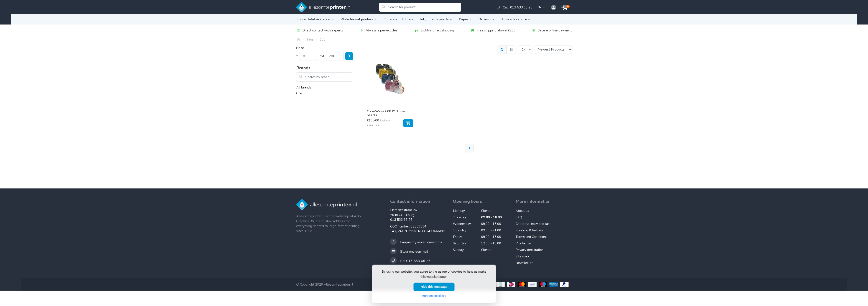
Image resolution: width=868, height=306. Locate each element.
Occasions (486, 19)
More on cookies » (434, 296)
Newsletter (524, 263)
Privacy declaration (530, 250)
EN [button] (541, 7)
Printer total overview (315, 19)
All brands (304, 87)
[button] (551, 8)
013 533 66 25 (401, 220)
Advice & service (516, 19)
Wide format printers (358, 19)
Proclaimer (524, 243)
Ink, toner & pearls (436, 19)
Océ (299, 93)
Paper (465, 19)
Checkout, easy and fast (533, 224)
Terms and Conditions (531, 237)
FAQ (519, 217)
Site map (522, 256)
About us (522, 211)
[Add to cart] (408, 123)
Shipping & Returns (530, 230)
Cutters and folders (398, 19)
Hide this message (434, 287)
